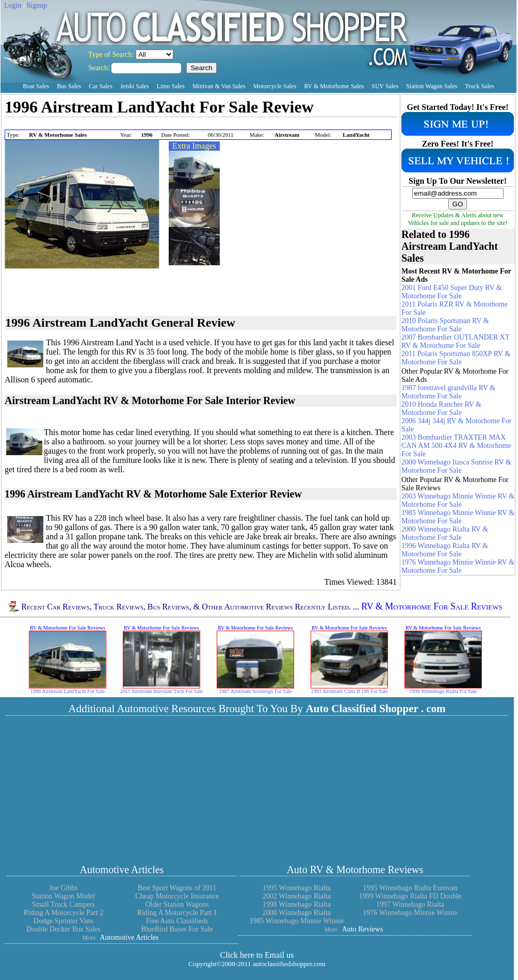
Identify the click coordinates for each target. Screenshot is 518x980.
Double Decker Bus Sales (63, 929)
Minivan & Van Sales (219, 86)
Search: (100, 68)
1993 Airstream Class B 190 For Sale (350, 691)
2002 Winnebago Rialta (297, 896)
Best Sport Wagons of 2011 (177, 888)
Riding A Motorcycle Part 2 (64, 913)
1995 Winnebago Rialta (297, 888)
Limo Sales (171, 86)
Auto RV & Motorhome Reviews (355, 870)
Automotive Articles (122, 870)
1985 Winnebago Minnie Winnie (296, 921)
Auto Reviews (363, 929)
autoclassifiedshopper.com (289, 964)
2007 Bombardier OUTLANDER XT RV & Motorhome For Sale (455, 341)
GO (458, 204)
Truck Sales (480, 86)
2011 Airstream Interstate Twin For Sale (161, 691)
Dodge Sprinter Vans (63, 921)
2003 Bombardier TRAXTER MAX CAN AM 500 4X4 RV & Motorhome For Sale (456, 446)
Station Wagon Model (63, 896)
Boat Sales (36, 86)
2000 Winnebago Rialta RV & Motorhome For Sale (445, 533)
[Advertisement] (125, 124)
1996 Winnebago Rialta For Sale (443, 691)
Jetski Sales (135, 86)
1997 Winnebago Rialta (410, 904)
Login (13, 5)
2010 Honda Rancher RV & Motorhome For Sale (441, 408)
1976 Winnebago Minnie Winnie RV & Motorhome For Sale (458, 566)
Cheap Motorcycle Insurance (177, 896)
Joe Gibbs (63, 888)
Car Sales (101, 86)
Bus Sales (69, 86)
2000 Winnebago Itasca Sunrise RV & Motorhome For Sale (456, 466)
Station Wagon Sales (432, 86)
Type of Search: (112, 54)
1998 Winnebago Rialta (297, 904)
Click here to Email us (257, 955)
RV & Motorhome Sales (334, 86)
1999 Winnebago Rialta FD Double (410, 896)
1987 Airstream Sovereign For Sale (255, 691)
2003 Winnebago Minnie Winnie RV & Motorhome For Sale (458, 500)
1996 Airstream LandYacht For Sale (68, 691)
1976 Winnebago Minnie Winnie (410, 913)
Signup (37, 5)
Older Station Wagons (177, 904)
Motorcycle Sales (275, 86)
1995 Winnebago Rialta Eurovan (410, 888)
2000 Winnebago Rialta (297, 913)
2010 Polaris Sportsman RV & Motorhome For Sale (445, 325)
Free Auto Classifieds (177, 921)
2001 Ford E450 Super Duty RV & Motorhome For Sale (452, 292)
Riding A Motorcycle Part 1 (177, 913)
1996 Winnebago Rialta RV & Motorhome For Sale (445, 550)
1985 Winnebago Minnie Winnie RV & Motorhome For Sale (458, 517)
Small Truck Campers (63, 904)
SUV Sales (385, 86)
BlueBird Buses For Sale (177, 929)
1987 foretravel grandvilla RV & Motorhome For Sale (448, 392)
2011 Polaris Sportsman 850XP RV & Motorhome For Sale (456, 358)
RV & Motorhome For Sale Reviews (432, 607)
